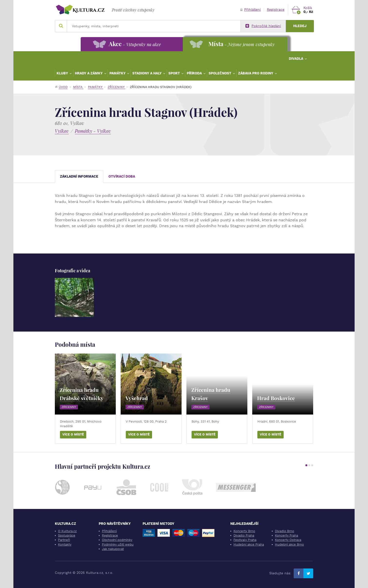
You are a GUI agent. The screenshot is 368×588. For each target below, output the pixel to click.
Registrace (276, 10)
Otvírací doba (122, 177)
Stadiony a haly (147, 73)
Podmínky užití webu (118, 544)
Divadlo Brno (285, 531)
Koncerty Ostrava (288, 540)
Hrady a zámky (89, 73)
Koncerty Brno (244, 531)
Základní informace (79, 177)
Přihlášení (251, 10)
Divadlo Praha (244, 535)
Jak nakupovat (113, 549)
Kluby (63, 73)
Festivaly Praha (245, 540)
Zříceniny (116, 87)
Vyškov (62, 131)
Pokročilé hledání (263, 26)
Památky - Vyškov (93, 131)
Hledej (300, 26)
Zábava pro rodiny (256, 73)
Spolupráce (67, 535)
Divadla (296, 59)
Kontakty (65, 544)
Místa (78, 87)
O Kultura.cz (67, 531)
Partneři (64, 540)
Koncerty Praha (286, 535)
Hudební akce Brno (289, 544)
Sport (175, 73)
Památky (118, 73)
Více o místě (73, 434)
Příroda (195, 73)
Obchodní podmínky (117, 540)
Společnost (220, 73)
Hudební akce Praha (249, 544)
